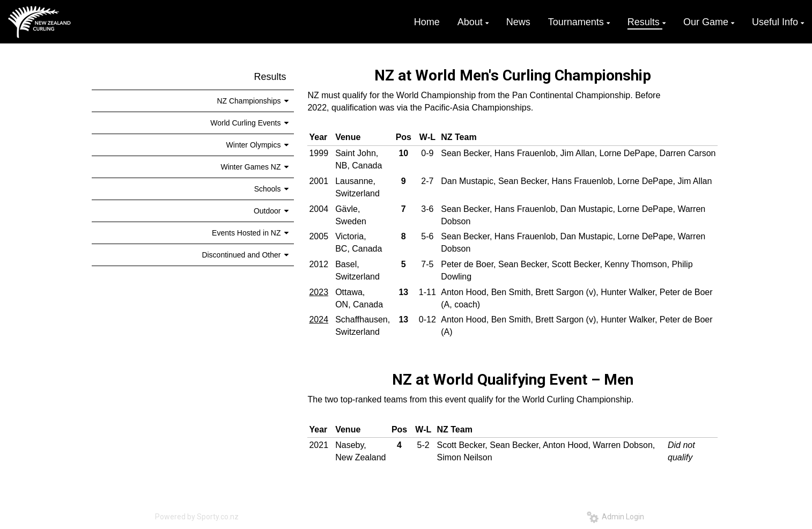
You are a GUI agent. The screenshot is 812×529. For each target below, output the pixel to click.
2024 (319, 319)
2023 (319, 292)
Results (270, 77)
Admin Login (615, 517)
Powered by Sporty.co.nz (197, 517)
